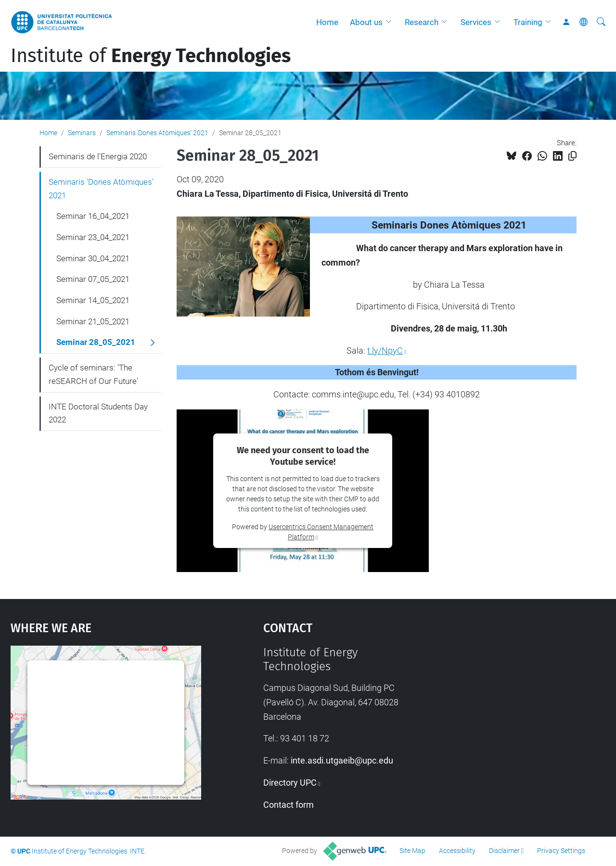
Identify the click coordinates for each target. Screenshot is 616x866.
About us (366, 22)
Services (476, 22)
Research (422, 22)
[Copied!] (572, 156)
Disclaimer (504, 851)
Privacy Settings (561, 851)
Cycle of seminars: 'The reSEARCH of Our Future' (93, 374)
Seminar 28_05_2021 (96, 342)
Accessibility (457, 851)
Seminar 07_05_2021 (93, 279)
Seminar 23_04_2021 (93, 237)
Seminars (82, 133)
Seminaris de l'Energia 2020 (98, 156)
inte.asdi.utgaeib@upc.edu (342, 760)
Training (528, 22)
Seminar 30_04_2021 (93, 258)
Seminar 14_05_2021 (93, 300)
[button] (391, 22)
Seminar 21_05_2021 (93, 321)
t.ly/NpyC (385, 350)
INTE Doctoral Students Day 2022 (98, 413)
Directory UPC (290, 783)
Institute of (151, 56)
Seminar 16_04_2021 (93, 216)
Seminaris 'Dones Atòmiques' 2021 (157, 133)
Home (327, 22)
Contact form (289, 805)
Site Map (412, 851)
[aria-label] (601, 22)
